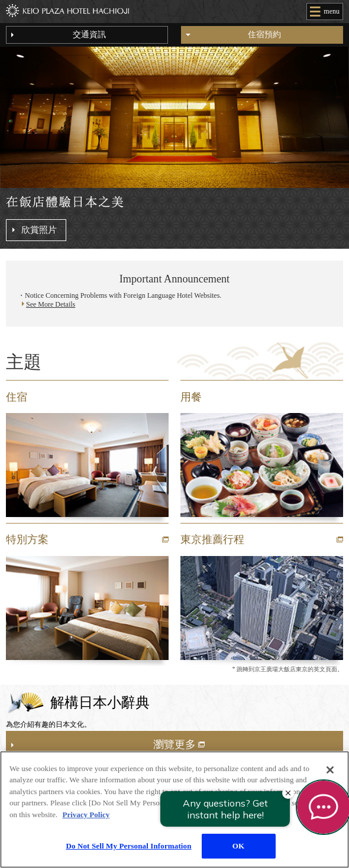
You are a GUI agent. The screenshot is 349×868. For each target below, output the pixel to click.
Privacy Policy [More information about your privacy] (86, 815)
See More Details (51, 305)
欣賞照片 (39, 230)
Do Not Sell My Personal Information (128, 846)
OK (238, 846)
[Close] (330, 770)
